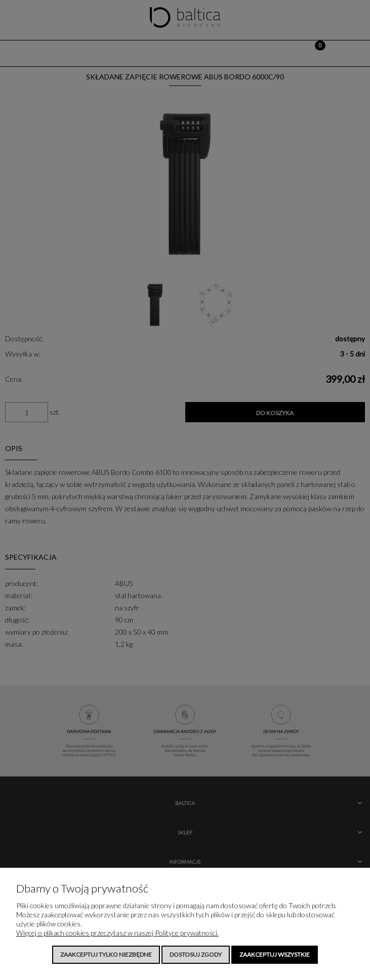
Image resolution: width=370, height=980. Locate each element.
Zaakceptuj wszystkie (275, 954)
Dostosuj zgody (196, 954)
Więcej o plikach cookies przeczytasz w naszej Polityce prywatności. (117, 933)
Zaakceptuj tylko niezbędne (106, 954)
